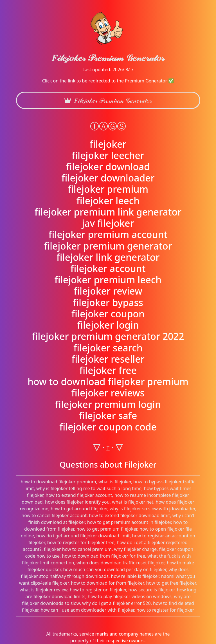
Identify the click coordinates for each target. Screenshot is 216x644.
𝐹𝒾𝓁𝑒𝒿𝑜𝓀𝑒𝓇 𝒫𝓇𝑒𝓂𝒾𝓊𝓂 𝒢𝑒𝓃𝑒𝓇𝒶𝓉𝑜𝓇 (108, 100)
